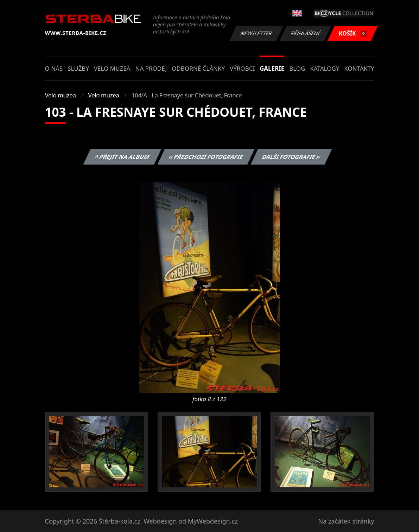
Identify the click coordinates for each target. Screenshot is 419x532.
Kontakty (359, 68)
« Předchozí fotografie (206, 157)
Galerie (272, 68)
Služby (78, 68)
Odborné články (198, 68)
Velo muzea (112, 68)
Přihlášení (306, 33)
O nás (54, 68)
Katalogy (325, 68)
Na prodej (151, 68)
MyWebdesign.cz (213, 521)
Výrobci (242, 68)
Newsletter (256, 33)
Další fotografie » (291, 157)
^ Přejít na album (122, 157)
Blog (297, 68)
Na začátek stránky (346, 521)
